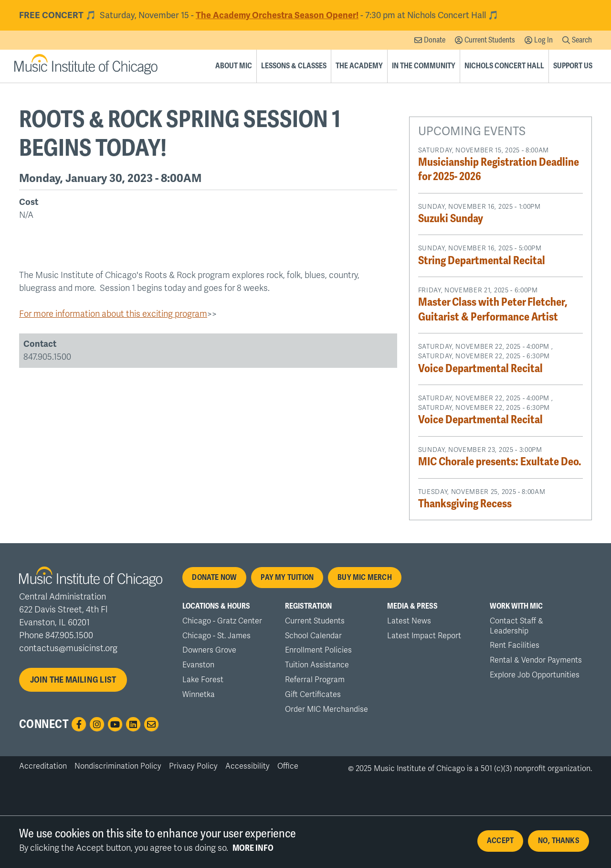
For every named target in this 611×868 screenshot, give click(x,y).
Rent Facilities (515, 645)
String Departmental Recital (482, 261)
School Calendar (313, 636)
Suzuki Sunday (451, 219)
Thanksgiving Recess (465, 504)
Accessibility (248, 766)
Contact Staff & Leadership (516, 626)
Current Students (490, 40)
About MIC (234, 66)
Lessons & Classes (294, 66)
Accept (500, 845)
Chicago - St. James (216, 636)
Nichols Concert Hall (504, 66)
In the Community (424, 66)
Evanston (198, 665)
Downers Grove (209, 650)
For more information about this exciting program (113, 314)
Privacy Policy (193, 766)
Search (582, 40)
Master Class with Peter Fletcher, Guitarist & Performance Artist (493, 309)
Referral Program (315, 680)
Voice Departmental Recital (480, 369)
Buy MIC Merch (365, 578)
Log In (543, 40)
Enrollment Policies (318, 650)
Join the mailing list (73, 680)
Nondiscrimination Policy (118, 766)
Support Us (573, 66)
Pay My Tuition (287, 578)
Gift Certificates (313, 695)
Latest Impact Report (424, 636)
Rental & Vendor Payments (536, 660)
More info (253, 852)
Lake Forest (203, 680)
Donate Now (214, 578)
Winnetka (199, 695)
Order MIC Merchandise (327, 709)
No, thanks (559, 845)
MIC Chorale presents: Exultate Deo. (500, 462)
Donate (435, 40)
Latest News (409, 621)
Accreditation (43, 766)
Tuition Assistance (317, 665)
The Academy (359, 66)
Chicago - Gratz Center (222, 621)
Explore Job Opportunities (535, 675)
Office (288, 766)
